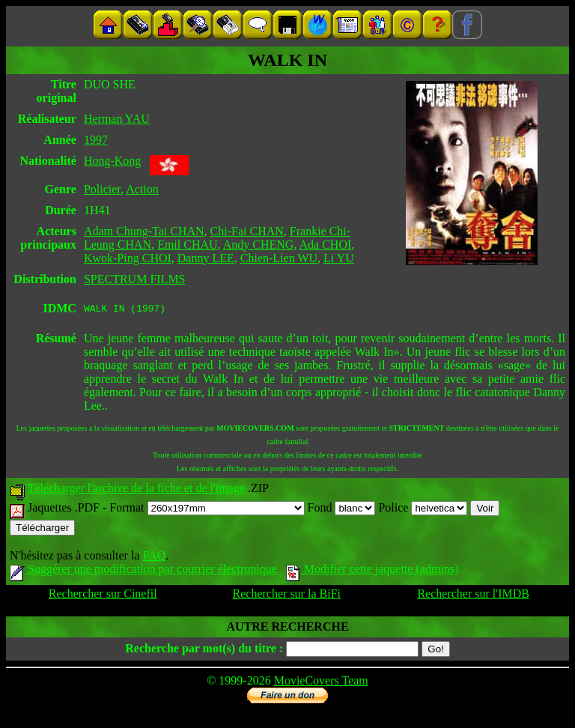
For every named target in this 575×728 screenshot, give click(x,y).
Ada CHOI (326, 245)
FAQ (154, 558)
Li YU (339, 258)
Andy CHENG (259, 245)
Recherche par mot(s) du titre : (204, 650)
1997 (96, 140)
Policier (102, 189)
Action (142, 189)
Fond (342, 510)
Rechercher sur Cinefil (103, 596)
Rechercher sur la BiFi (287, 596)
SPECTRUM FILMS (135, 279)
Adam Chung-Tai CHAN (144, 231)
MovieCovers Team (321, 683)
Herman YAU (117, 119)
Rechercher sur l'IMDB (473, 596)
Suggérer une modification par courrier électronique (143, 571)
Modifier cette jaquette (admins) (372, 571)
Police (423, 510)
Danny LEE (206, 258)
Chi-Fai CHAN (247, 231)
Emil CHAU (187, 245)
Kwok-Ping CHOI (128, 258)
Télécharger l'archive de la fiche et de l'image (136, 490)
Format (207, 510)
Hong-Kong (112, 161)
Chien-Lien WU (279, 258)
